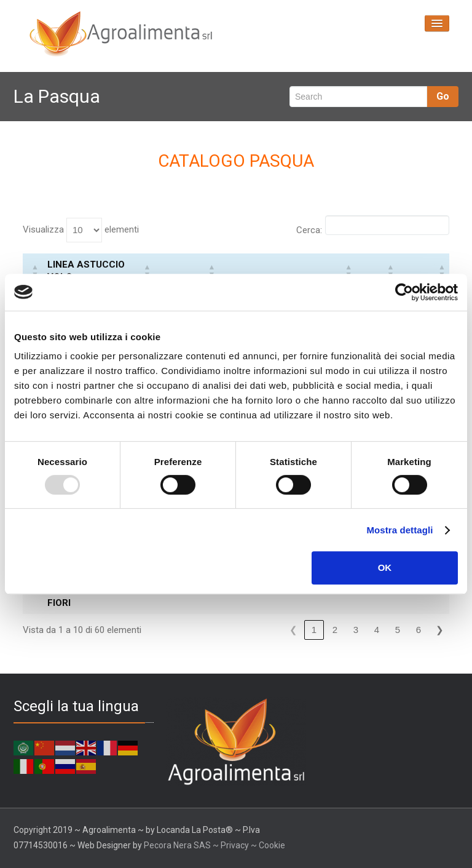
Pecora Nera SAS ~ (181, 845)
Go (443, 96)
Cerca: (309, 230)
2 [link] (335, 630)
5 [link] (398, 630)
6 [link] (419, 630)
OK (385, 567)
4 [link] (377, 630)
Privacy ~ (240, 845)
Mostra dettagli (399, 530)
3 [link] (356, 630)
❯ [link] (440, 630)
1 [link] (314, 630)
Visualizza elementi (81, 230)
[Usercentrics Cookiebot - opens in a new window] (404, 292)
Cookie (272, 845)
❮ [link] (293, 630)
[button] (35, 271)
